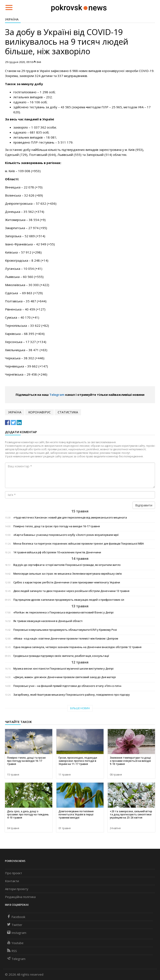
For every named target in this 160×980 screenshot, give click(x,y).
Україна (12, 19)
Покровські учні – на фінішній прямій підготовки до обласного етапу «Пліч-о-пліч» (67, 686)
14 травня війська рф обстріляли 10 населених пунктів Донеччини (57, 552)
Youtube (15, 943)
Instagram (17, 933)
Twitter (15, 925)
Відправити (144, 505)
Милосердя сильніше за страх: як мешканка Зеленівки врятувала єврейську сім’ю (68, 574)
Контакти (12, 881)
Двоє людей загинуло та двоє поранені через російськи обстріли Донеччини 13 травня (71, 591)
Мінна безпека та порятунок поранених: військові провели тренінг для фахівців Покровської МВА (79, 544)
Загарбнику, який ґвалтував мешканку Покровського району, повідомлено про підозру (72, 695)
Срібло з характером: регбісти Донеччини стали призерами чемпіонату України (67, 582)
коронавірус (39, 412)
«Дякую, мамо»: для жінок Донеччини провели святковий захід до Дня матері (65, 677)
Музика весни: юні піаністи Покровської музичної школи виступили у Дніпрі (63, 669)
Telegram (57, 395)
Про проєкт (14, 873)
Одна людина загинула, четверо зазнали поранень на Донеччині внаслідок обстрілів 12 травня (77, 647)
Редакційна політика (20, 897)
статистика (68, 412)
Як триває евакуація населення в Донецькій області (48, 621)
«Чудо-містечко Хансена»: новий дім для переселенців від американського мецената (70, 518)
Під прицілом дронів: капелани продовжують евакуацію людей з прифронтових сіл (69, 600)
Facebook (16, 917)
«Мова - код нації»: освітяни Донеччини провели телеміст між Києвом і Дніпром (66, 639)
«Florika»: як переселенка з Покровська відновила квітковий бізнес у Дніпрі (63, 612)
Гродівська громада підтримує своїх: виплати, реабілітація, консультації (61, 656)
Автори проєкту (17, 889)
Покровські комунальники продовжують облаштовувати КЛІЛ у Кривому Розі (65, 630)
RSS (12, 951)
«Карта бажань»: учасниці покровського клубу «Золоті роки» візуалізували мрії (66, 535)
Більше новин (80, 708)
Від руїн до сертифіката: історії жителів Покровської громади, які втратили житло (67, 565)
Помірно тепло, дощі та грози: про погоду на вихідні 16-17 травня (57, 526)
